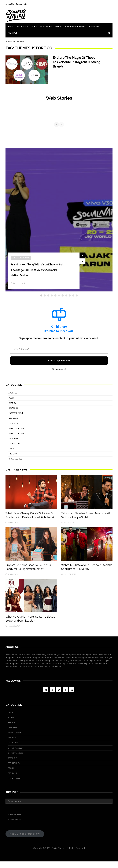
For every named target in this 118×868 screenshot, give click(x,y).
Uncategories (15, 461)
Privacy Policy (22, 4)
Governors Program (75, 26)
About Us (10, 4)
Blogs (10, 26)
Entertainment (16, 415)
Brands (12, 405)
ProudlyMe (14, 426)
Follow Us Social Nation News (25, 840)
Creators (13, 410)
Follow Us (12, 33)
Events (34, 26)
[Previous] (8, 126)
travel (12, 451)
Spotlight (13, 441)
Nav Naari (13, 421)
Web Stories (22, 26)
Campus (59, 26)
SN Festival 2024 (21, 255)
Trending (13, 456)
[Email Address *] (59, 351)
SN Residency (46, 26)
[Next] (110, 126)
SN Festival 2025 (16, 436)
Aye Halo (13, 395)
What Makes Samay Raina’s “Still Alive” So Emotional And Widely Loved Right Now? (30, 528)
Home (8, 42)
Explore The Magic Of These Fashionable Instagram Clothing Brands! (77, 62)
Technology (15, 446)
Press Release (94, 26)
